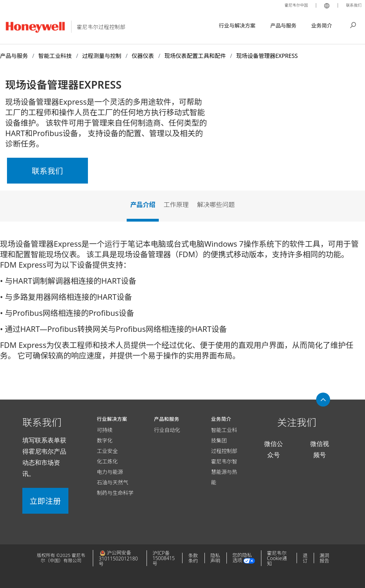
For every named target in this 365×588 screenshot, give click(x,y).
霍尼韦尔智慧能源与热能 (224, 472)
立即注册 (45, 501)
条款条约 (193, 558)
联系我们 (352, 5)
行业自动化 (167, 430)
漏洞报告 (325, 558)
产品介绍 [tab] (143, 204)
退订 (305, 558)
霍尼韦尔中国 (292, 5)
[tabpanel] (182, 302)
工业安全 (107, 451)
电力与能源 (110, 472)
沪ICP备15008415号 (164, 558)
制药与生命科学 (115, 493)
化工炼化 (107, 461)
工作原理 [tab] (176, 204)
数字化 (105, 440)
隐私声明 (215, 558)
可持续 (105, 430)
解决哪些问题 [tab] (216, 204)
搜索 (353, 24)
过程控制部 (224, 451)
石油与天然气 (113, 482)
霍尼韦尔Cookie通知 (277, 558)
